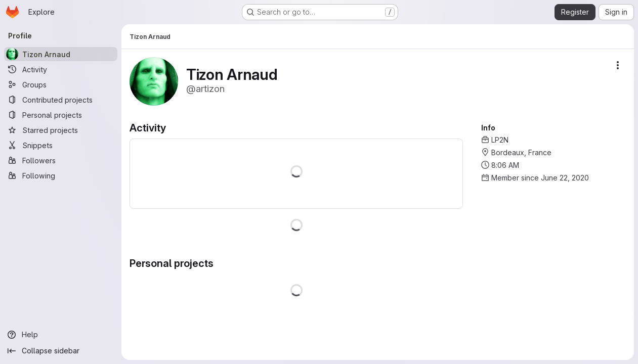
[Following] (61, 175)
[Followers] (61, 160)
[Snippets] (61, 145)
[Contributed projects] (61, 100)
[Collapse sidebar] (61, 351)
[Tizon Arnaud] (61, 54)
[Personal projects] (61, 115)
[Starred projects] (61, 130)
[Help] (61, 335)
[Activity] (61, 69)
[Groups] (61, 84)
